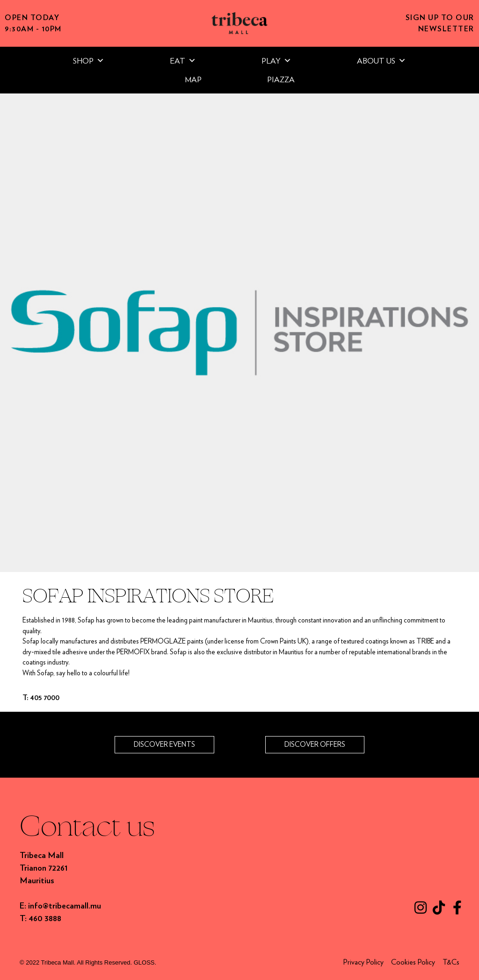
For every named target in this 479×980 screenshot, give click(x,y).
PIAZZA (281, 79)
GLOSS (144, 962)
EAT (183, 61)
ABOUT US (381, 61)
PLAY (276, 61)
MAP (193, 79)
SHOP (89, 61)
